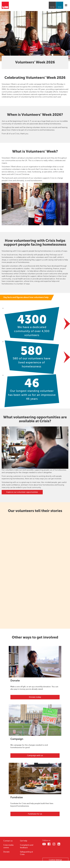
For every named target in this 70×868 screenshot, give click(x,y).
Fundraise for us (35, 814)
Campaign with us (35, 755)
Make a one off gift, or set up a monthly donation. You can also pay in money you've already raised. (34, 688)
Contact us (8, 841)
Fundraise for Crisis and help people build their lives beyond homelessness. (32, 805)
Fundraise (17, 797)
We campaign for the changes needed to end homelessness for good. (29, 746)
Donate (60, 7)
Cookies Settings (55, 860)
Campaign (17, 739)
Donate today (35, 697)
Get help (52, 7)
